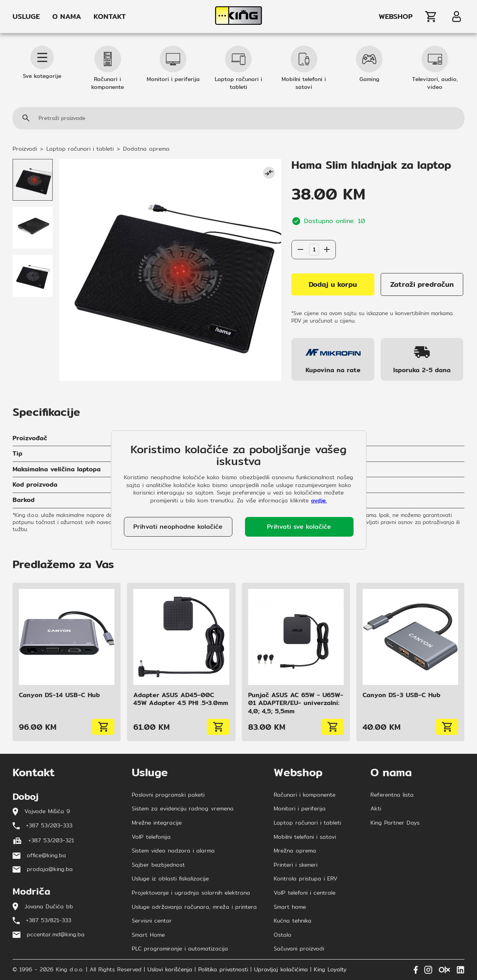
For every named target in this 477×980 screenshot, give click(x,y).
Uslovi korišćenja (170, 970)
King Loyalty (330, 970)
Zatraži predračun (422, 284)
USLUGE (26, 17)
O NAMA (67, 17)
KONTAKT (110, 17)
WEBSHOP (396, 17)
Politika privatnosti (223, 970)
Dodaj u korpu (333, 284)
